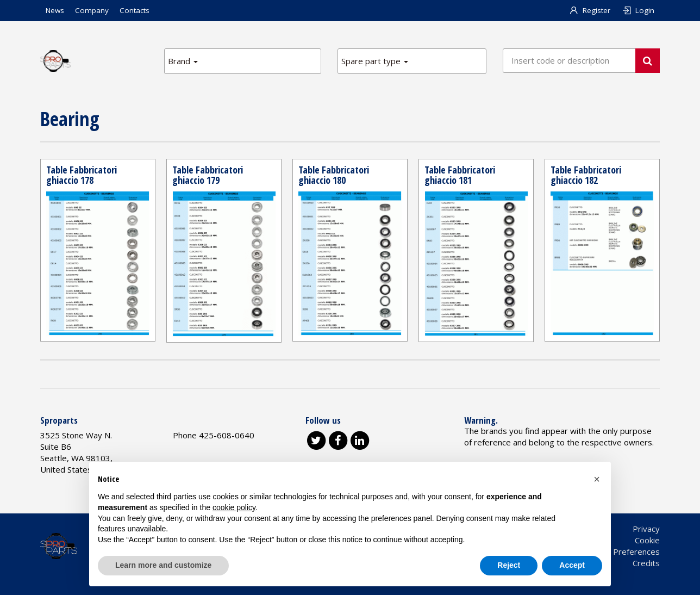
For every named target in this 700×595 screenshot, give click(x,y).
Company (92, 10)
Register (590, 10)
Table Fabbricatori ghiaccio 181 (460, 175)
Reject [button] (509, 565)
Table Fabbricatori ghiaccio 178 (82, 175)
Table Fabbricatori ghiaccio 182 (586, 175)
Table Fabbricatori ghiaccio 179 (208, 175)
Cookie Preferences (623, 551)
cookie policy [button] (234, 507)
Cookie (647, 540)
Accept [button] (572, 565)
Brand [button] (183, 61)
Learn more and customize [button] (163, 565)
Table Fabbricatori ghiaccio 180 (334, 175)
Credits (646, 563)
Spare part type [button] (375, 61)
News (55, 10)
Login (638, 10)
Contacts (135, 10)
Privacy (646, 529)
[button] (597, 479)
